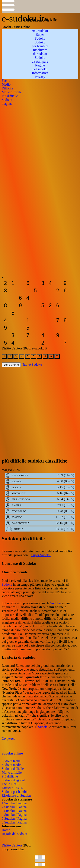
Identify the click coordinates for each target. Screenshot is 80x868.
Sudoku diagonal (13, 780)
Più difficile (10, 776)
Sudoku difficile (13, 769)
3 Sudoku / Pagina (14, 811)
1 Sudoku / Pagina (14, 803)
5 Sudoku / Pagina (14, 818)
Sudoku (7, 584)
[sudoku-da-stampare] (5, 283)
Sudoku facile (11, 761)
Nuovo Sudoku (32, 364)
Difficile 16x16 (12, 788)
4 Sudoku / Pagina (14, 815)
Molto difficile (12, 772)
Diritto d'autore (12, 845)
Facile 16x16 (11, 784)
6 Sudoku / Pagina (14, 822)
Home (6, 830)
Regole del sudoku (14, 834)
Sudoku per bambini (16, 792)
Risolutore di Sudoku (16, 795)
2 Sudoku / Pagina (14, 807)
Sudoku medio (12, 765)
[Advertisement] (40, 146)
